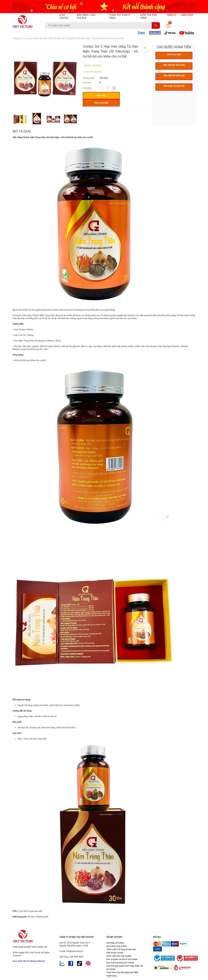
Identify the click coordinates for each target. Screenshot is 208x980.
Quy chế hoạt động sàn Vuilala (120, 963)
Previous (10, 119)
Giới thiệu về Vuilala (115, 943)
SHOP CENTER (64, 16)
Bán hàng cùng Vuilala (117, 946)
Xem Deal (101, 95)
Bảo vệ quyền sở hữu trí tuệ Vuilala (122, 959)
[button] (168, 25)
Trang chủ (17, 38)
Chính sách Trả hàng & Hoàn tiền (121, 949)
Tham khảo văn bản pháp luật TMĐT (122, 972)
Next (82, 119)
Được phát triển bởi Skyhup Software (29, 961)
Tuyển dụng (112, 976)
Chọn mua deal (101, 103)
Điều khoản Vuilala (115, 953)
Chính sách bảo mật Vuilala (119, 956)
